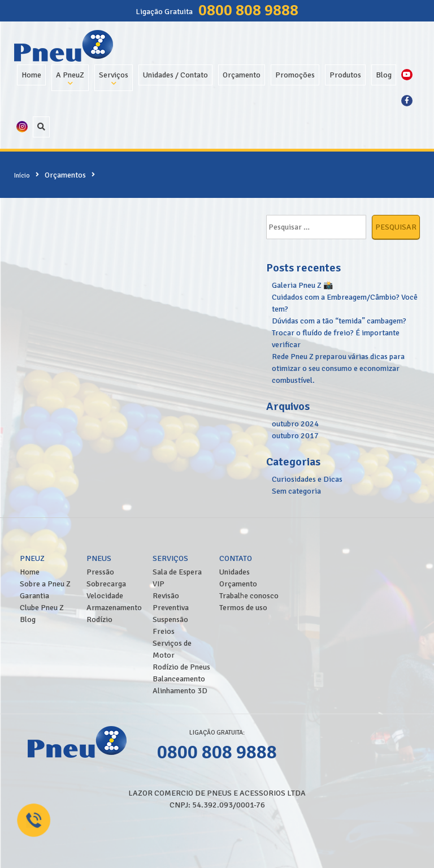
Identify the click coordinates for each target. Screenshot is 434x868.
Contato (236, 558)
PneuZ (32, 558)
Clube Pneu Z (42, 608)
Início (22, 175)
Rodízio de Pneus (181, 667)
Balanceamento (179, 679)
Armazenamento (114, 608)
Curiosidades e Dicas (307, 479)
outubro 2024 (295, 424)
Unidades (235, 572)
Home (31, 75)
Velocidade (105, 596)
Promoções (295, 75)
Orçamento (242, 75)
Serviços (114, 75)
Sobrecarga (106, 584)
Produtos (345, 75)
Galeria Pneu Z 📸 (302, 285)
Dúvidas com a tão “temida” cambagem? (339, 321)
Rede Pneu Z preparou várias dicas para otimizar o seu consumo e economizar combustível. (338, 368)
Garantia (34, 596)
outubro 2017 (295, 436)
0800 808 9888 (248, 10)
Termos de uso (243, 608)
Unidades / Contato (175, 75)
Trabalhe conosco (249, 596)
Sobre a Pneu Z (45, 584)
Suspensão (170, 619)
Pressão (100, 572)
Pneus (99, 558)
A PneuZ (70, 75)
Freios (164, 631)
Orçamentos (65, 175)
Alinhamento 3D (180, 691)
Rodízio (99, 619)
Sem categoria (296, 491)
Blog (384, 75)
